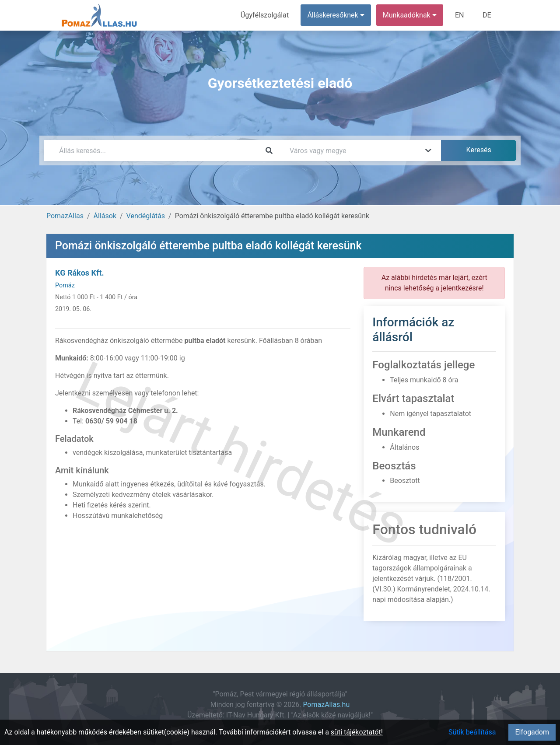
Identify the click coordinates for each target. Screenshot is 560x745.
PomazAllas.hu (326, 705)
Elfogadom (532, 732)
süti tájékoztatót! (357, 732)
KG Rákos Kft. (80, 273)
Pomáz (65, 285)
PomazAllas (65, 216)
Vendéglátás (146, 216)
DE (487, 15)
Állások (105, 216)
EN (460, 15)
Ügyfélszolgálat (265, 15)
